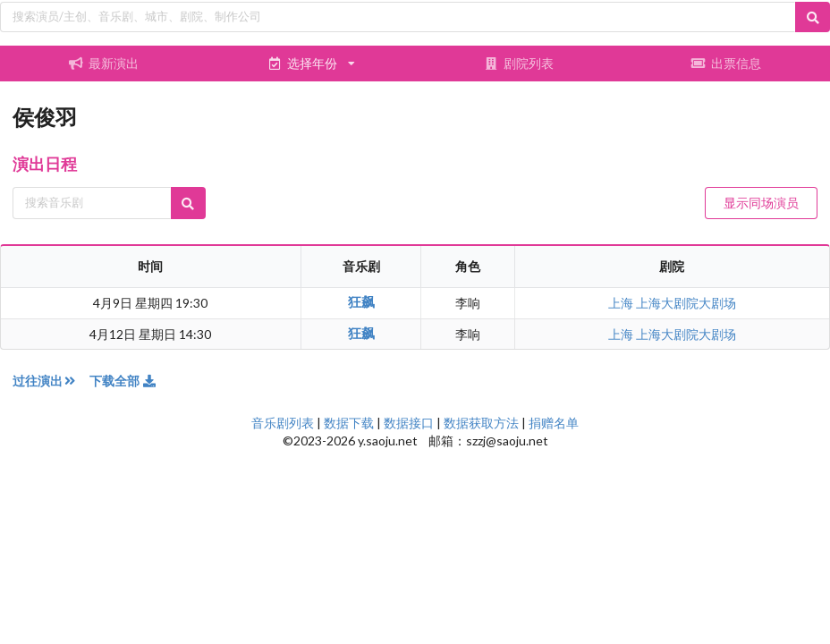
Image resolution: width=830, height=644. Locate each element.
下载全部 (123, 381)
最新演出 (104, 63)
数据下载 (349, 423)
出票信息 (726, 63)
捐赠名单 (554, 423)
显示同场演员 (761, 203)
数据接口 (409, 423)
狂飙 (361, 301)
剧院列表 (519, 63)
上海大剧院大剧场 (686, 303)
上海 (622, 303)
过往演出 (51, 381)
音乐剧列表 (283, 423)
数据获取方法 (481, 423)
